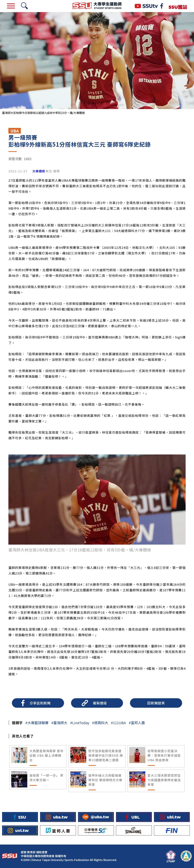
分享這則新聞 (40, 703)
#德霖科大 (100, 723)
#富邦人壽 (137, 723)
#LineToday (80, 723)
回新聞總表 (156, 703)
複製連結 (100, 703)
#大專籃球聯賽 (37, 723)
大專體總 (39, 171)
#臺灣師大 (59, 723)
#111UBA (118, 723)
